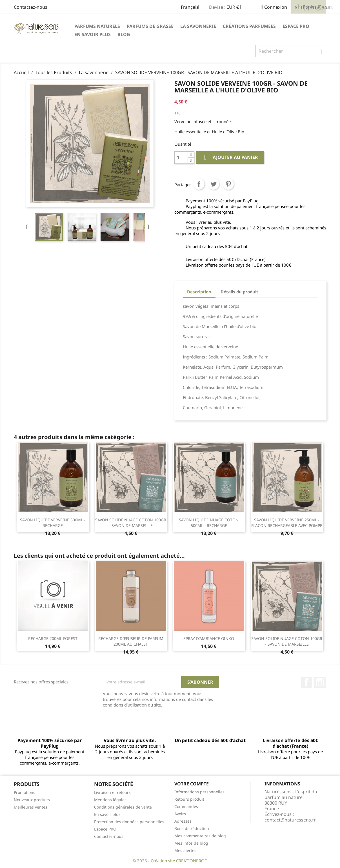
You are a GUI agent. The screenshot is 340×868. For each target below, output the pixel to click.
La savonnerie (198, 26)
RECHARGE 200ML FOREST (53, 638)
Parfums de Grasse (150, 26)
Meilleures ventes (31, 807)
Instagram (320, 682)
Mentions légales (110, 800)
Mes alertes (185, 850)
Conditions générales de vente (123, 807)
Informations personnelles (199, 792)
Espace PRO (296, 26)
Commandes (186, 806)
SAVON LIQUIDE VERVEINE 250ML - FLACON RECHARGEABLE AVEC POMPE (287, 523)
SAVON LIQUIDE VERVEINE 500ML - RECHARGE (53, 523)
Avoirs (180, 814)
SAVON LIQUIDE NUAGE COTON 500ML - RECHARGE (209, 523)
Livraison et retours (112, 792)
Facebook (306, 682)
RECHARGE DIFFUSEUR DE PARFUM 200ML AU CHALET (131, 641)
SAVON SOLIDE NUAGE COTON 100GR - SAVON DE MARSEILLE (131, 523)
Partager (199, 184)
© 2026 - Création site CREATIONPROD (170, 861)
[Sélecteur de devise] (236, 8)
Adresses (183, 821)
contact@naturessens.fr (290, 820)
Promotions (25, 792)
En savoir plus (93, 34)
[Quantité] (181, 158)
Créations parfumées (249, 26)
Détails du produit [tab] (239, 292)
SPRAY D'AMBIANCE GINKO (209, 638)
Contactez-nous (31, 7)
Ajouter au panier (230, 157)
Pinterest (228, 184)
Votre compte (192, 784)
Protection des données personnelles (129, 822)
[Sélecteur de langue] (193, 8)
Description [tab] (199, 292)
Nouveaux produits (32, 800)
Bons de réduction (192, 828)
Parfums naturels (97, 26)
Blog (124, 34)
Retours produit (189, 799)
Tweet (214, 184)
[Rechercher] (291, 51)
